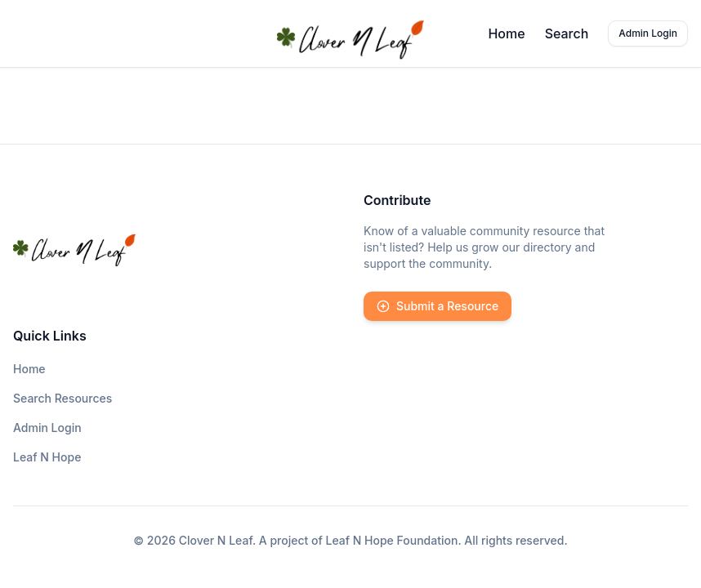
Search (567, 33)
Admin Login (648, 33)
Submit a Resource (438, 306)
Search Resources (63, 398)
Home (506, 33)
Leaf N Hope (47, 457)
